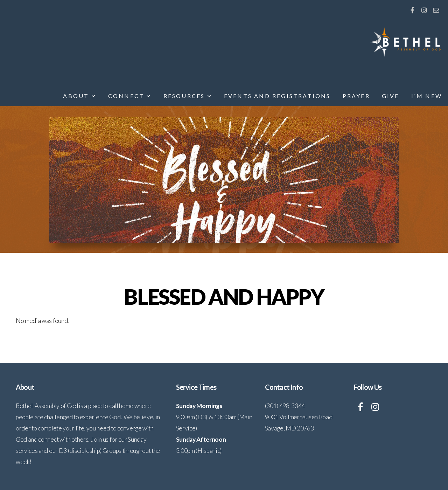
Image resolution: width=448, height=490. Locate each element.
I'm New (427, 96)
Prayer (356, 96)
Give (391, 96)
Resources (188, 96)
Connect (130, 96)
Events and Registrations (277, 96)
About (79, 96)
